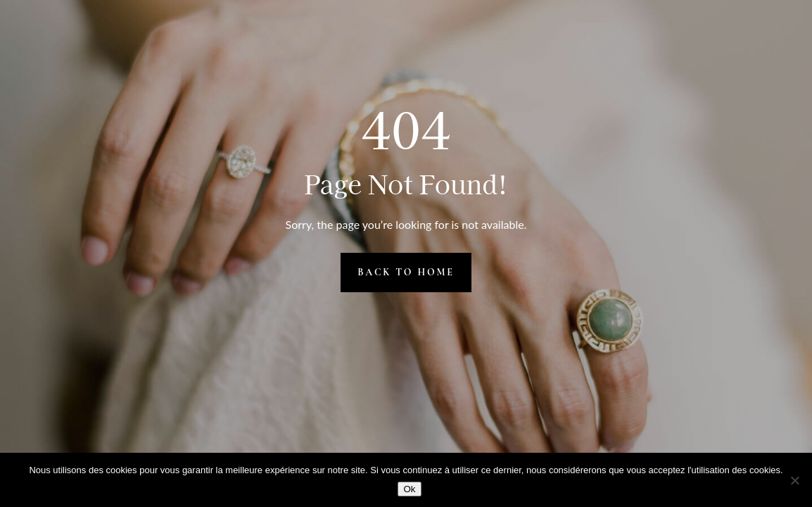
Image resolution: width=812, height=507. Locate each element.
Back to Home (406, 272)
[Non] (794, 480)
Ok (409, 489)
